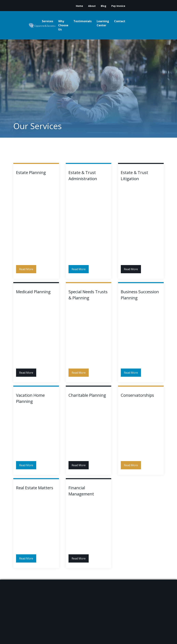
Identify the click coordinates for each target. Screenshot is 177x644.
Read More (26, 269)
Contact (120, 21)
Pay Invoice (118, 6)
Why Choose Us (63, 25)
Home (79, 6)
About (92, 6)
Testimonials (83, 21)
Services (47, 21)
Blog (104, 6)
